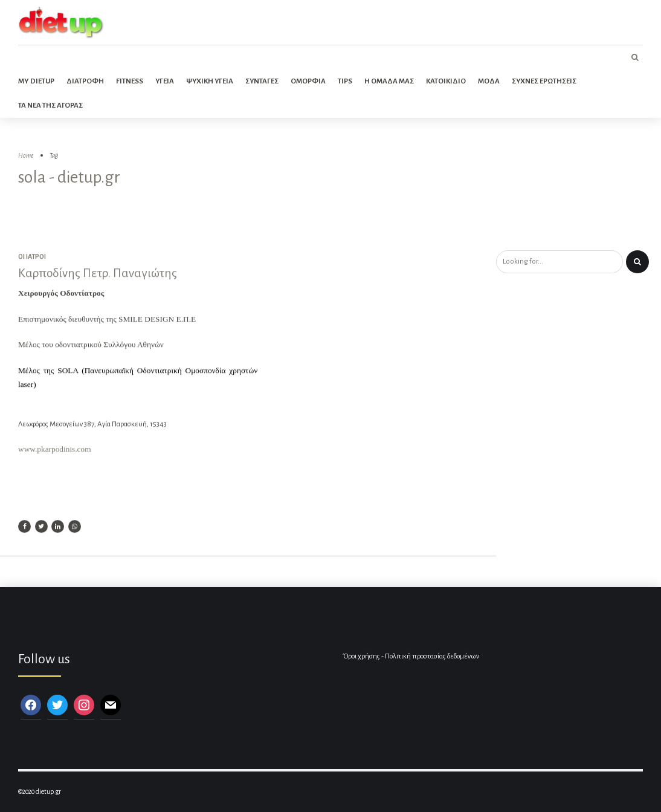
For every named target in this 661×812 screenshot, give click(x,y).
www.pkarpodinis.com (55, 450)
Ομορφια (308, 81)
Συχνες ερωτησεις (544, 81)
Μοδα (489, 81)
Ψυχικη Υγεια (210, 81)
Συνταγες (262, 81)
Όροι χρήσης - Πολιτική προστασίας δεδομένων (411, 656)
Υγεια (165, 81)
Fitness (130, 81)
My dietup (36, 81)
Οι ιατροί (32, 258)
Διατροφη (85, 81)
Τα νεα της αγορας (50, 106)
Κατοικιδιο (446, 81)
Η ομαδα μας (389, 81)
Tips (345, 81)
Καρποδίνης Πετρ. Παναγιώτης (98, 274)
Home (26, 156)
